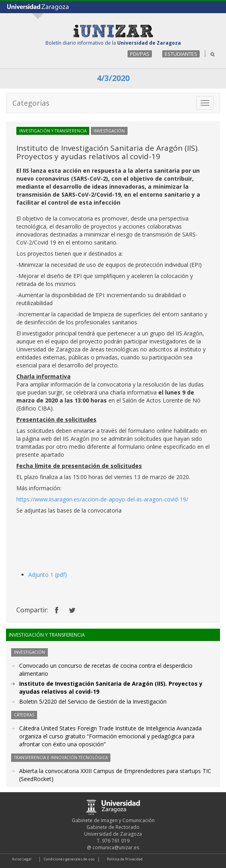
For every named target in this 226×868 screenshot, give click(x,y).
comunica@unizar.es (116, 847)
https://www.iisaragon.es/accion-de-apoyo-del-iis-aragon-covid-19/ (102, 499)
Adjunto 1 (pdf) (48, 575)
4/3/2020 (113, 78)
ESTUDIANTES (181, 54)
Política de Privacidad (125, 859)
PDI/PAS (140, 54)
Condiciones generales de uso (69, 859)
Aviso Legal (22, 859)
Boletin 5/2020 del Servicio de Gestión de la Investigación (93, 701)
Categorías (31, 103)
